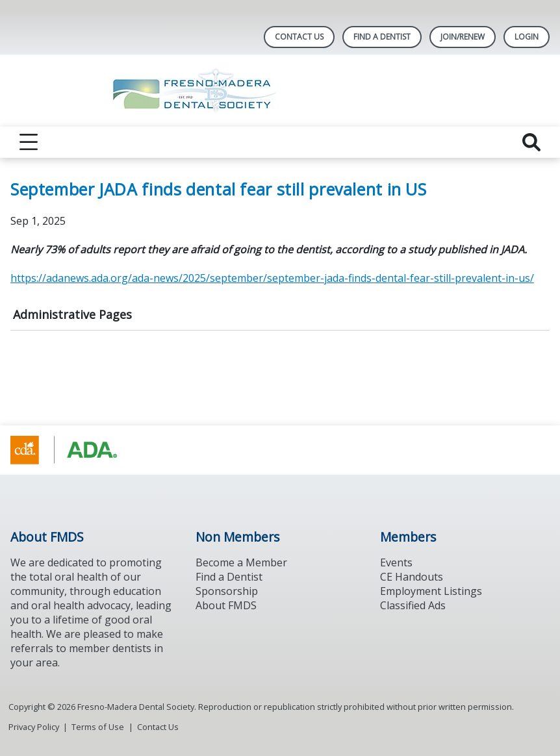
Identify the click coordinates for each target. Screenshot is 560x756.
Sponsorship (227, 591)
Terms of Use (98, 727)
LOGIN (527, 37)
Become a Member (241, 562)
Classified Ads (413, 605)
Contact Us (299, 37)
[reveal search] (531, 142)
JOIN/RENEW (463, 37)
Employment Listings (431, 591)
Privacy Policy (34, 727)
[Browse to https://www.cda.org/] (76, 450)
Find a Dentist (229, 577)
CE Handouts (412, 577)
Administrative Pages (72, 314)
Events (396, 562)
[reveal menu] (29, 142)
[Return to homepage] (280, 91)
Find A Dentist (382, 37)
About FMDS (226, 605)
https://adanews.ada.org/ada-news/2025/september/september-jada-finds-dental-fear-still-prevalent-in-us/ (272, 278)
